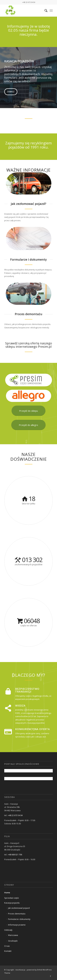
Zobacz (11, 92)
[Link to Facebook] (50, 976)
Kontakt (8, 951)
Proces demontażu (17, 914)
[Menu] (51, 11)
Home (7, 893)
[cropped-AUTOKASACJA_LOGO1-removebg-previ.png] (24, 11)
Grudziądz (13, 941)
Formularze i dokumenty (19, 919)
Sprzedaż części (12, 898)
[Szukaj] (44, 11)
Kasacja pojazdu (12, 903)
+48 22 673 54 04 (15, 815)
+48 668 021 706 (15, 855)
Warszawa (13, 935)
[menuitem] (44, 11)
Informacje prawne (17, 925)
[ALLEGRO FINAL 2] (29, 396)
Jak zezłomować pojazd (19, 908)
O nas (7, 946)
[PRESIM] (29, 380)
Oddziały (8, 930)
